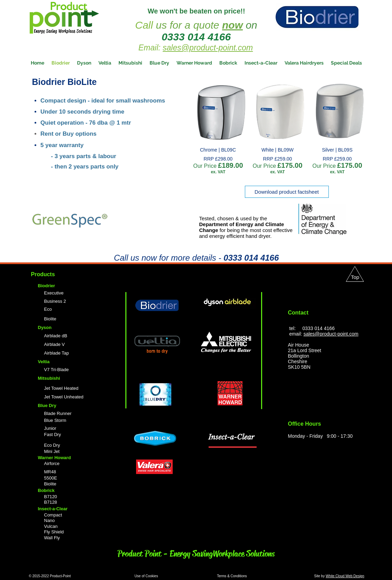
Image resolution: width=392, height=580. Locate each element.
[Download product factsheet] (287, 192)
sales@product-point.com (208, 48)
